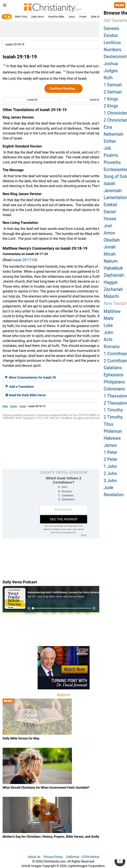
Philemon (113, 431)
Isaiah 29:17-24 (24, 260)
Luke (108, 325)
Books (14, 406)
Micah (110, 254)
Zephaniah (114, 275)
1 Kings (111, 99)
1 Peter (110, 452)
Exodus (111, 35)
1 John (110, 466)
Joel (108, 226)
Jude (108, 488)
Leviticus (112, 43)
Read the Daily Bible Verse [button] (26, 395)
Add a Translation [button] (20, 387)
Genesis (111, 29)
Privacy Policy (53, 857)
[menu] (5, 6)
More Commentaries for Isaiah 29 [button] (31, 377)
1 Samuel (113, 85)
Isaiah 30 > (95, 100)
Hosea (110, 219)
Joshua (111, 64)
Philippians (114, 382)
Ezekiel (110, 205)
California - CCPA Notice (83, 857)
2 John (110, 474)
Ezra (108, 127)
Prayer (83, 17)
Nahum (111, 261)
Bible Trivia (21, 17)
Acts (108, 339)
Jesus (72, 17)
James (110, 445)
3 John (110, 481)
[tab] (63, 377)
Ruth (108, 78)
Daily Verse (38, 17)
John (108, 333)
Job (107, 148)
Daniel (110, 212)
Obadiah (112, 240)
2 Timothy (113, 417)
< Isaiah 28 (32, 100)
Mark (109, 318)
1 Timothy (113, 410)
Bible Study (97, 17)
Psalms (111, 155)
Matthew (112, 311)
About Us (34, 857)
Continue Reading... (63, 88)
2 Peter (110, 459)
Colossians (114, 389)
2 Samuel (113, 92)
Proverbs (112, 162)
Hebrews (112, 438)
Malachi (111, 296)
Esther (110, 141)
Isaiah (23, 406)
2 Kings (111, 106)
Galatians (113, 368)
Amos (109, 233)
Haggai (110, 282)
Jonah (110, 247)
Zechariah (113, 289)
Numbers (112, 50)
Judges (111, 71)
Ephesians (114, 375)
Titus (108, 424)
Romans (112, 347)
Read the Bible (56, 17)
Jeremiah (113, 191)
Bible (5, 406)
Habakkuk (113, 268)
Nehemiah (113, 134)
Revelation (114, 495)
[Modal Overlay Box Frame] (63, 504)
